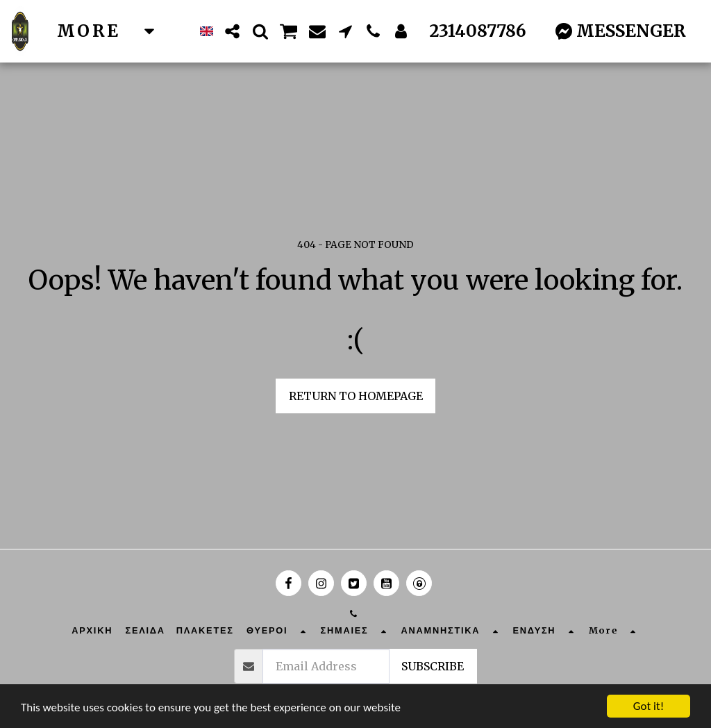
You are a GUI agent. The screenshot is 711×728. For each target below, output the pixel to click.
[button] (233, 31)
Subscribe (433, 666)
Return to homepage (356, 396)
